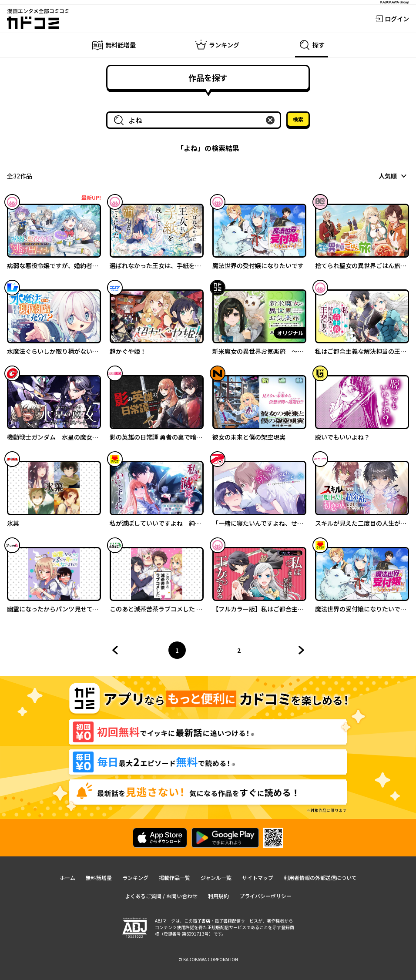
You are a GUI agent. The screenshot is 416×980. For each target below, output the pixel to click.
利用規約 (218, 896)
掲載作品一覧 (174, 878)
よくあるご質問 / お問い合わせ (161, 896)
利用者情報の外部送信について (320, 878)
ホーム (67, 878)
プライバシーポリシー (265, 896)
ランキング (135, 878)
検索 (298, 119)
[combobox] (195, 120)
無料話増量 (99, 878)
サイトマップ (258, 878)
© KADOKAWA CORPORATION (208, 959)
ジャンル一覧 (216, 878)
